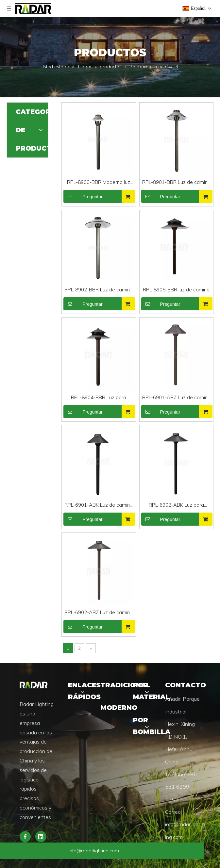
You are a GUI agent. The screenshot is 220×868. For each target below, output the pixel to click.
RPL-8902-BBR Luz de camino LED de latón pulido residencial (99, 290)
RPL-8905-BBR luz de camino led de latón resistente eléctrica (176, 290)
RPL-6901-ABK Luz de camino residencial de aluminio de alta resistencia (99, 506)
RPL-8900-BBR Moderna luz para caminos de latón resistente (99, 183)
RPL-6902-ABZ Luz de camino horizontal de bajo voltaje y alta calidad (99, 613)
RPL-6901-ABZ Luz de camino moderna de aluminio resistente (176, 398)
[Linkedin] (41, 837)
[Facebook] (25, 837)
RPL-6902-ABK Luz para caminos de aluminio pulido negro (176, 506)
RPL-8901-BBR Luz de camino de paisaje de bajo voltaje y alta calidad (176, 183)
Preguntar (83, 196)
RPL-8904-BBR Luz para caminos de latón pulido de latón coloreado (99, 398)
